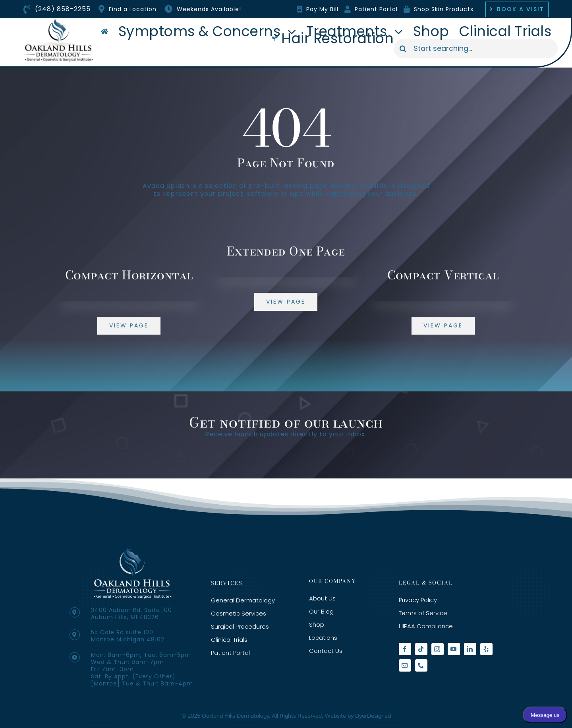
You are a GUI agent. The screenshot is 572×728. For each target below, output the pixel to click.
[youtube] (454, 649)
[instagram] (438, 649)
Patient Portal (376, 9)
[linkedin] (470, 649)
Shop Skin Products (444, 9)
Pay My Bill (322, 9)
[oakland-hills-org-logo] (59, 21)
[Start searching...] (476, 48)
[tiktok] (421, 649)
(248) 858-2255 (63, 9)
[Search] (403, 48)
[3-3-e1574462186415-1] (132, 551)
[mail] (405, 665)
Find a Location (133, 9)
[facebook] (405, 649)
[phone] (421, 665)
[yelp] (486, 649)
